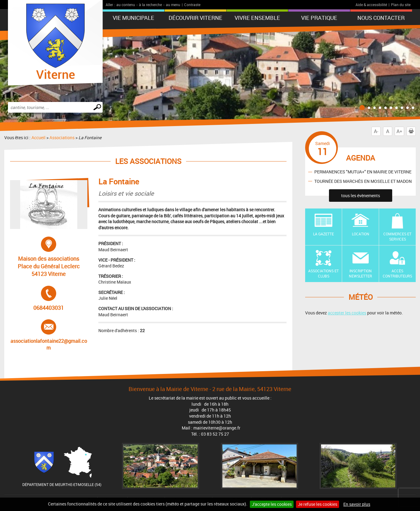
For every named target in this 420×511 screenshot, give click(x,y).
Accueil (38, 138)
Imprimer (412, 131)
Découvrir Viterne (195, 18)
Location (361, 234)
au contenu (126, 5)
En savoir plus (357, 504)
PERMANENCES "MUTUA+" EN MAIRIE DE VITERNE (363, 172)
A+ (399, 131)
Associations (62, 138)
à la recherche (150, 5)
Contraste (192, 5)
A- (376, 131)
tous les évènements (361, 196)
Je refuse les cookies (318, 504)
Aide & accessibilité (371, 5)
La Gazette (323, 234)
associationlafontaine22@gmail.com (49, 335)
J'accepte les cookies (272, 504)
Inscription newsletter (360, 273)
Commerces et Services (397, 236)
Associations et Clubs (323, 273)
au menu (173, 5)
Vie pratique (319, 18)
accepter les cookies (347, 313)
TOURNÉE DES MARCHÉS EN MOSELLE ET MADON (363, 181)
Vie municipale (133, 18)
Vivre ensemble (257, 18)
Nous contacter (381, 18)
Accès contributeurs (397, 273)
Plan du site (401, 5)
